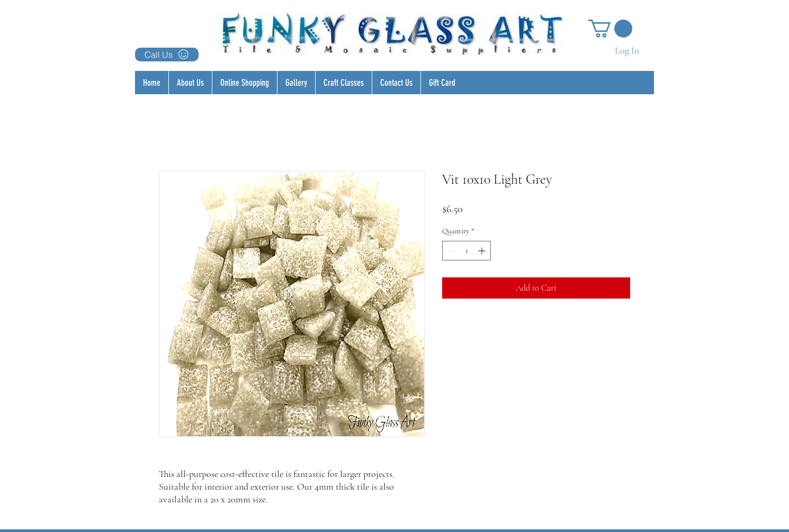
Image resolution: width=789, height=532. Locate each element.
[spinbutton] (467, 251)
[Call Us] (167, 55)
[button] (610, 29)
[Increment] (483, 251)
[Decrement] (450, 251)
